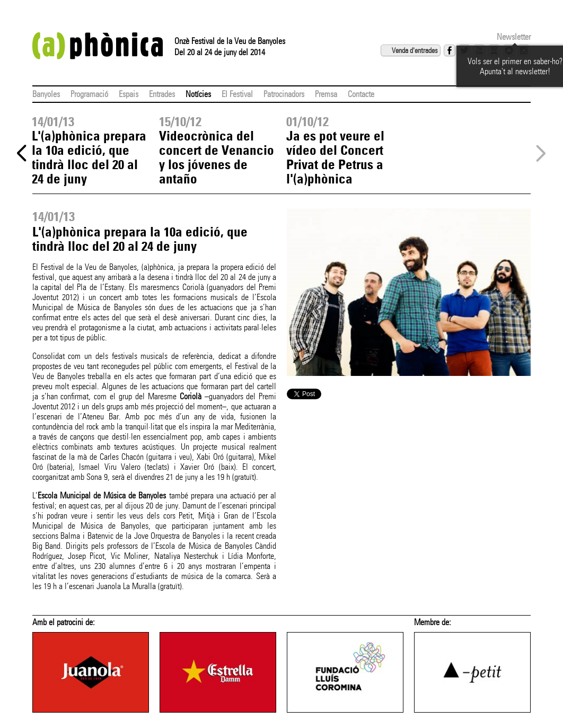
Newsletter (514, 37)
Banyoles (46, 94)
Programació (89, 94)
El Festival (237, 94)
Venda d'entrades (415, 50)
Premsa (326, 94)
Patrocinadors (284, 94)
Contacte (361, 94)
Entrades (162, 94)
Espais (129, 94)
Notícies (198, 94)
